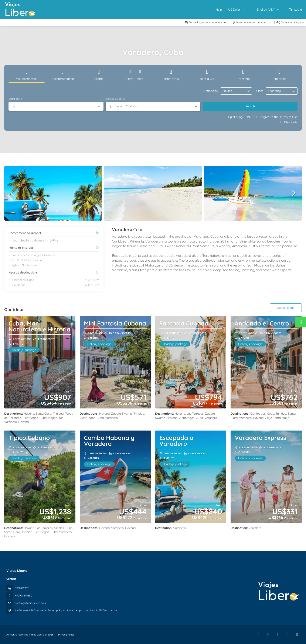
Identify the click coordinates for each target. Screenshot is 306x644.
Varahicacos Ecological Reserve (32, 255)
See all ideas (286, 308)
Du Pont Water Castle (25, 260)
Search (250, 106)
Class (260, 91)
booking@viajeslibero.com (30, 603)
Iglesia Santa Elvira (23, 265)
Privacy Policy (66, 635)
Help (219, 10)
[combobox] (233, 91)
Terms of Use (288, 117)
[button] (13, 193)
